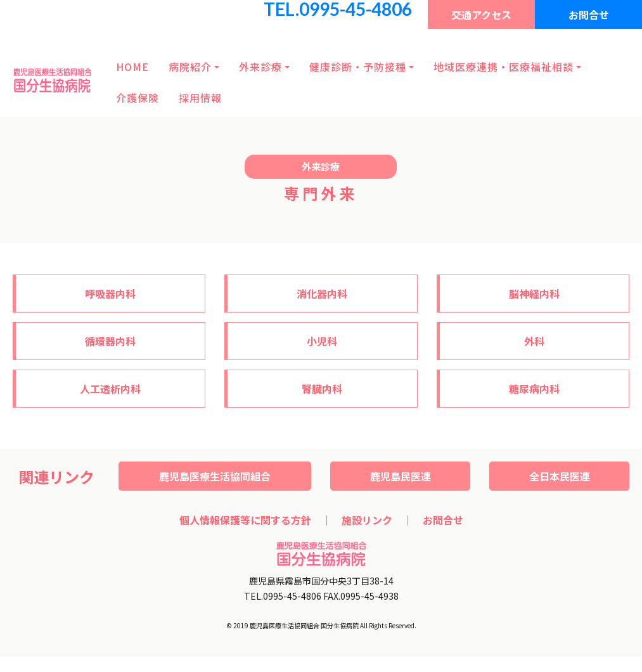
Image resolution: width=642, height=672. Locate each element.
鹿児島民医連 (401, 476)
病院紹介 (190, 67)
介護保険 (138, 98)
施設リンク (367, 520)
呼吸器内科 (110, 294)
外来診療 (260, 67)
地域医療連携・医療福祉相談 (504, 67)
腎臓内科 (322, 389)
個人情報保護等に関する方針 (245, 520)
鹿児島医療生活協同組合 (215, 476)
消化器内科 (322, 294)
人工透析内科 (110, 389)
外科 (534, 341)
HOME (132, 67)
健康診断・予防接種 (358, 67)
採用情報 (200, 98)
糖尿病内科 (534, 389)
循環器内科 (110, 341)
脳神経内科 (534, 294)
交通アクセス (481, 15)
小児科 (322, 341)
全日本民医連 (560, 476)
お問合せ (589, 15)
